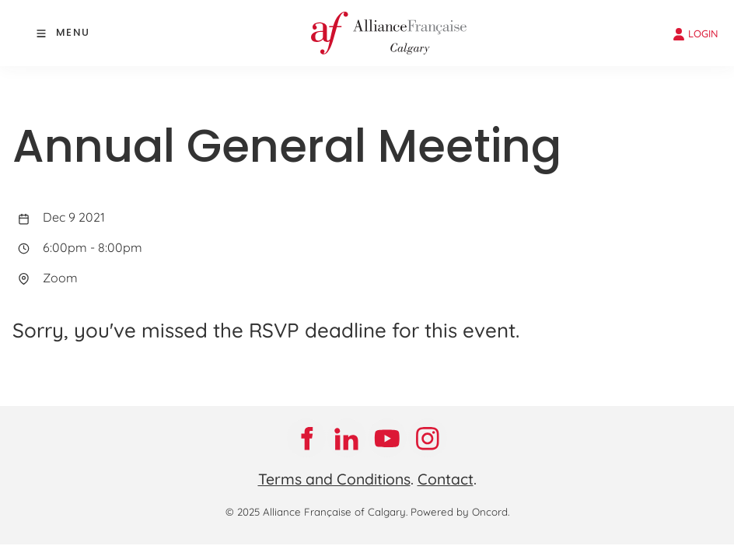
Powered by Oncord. (460, 512)
